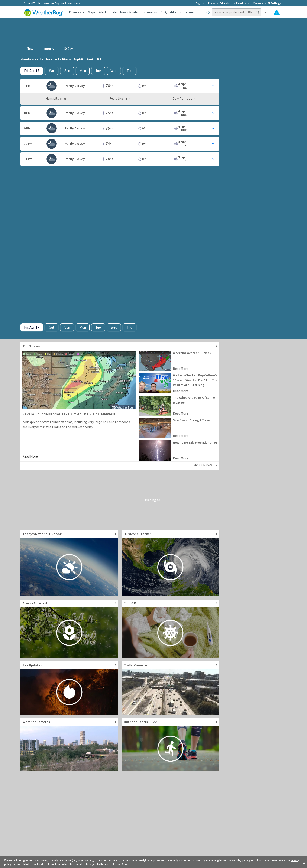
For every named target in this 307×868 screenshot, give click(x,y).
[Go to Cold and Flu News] (170, 629)
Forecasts (77, 12)
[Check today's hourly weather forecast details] (32, 71)
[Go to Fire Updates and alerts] (69, 688)
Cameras (151, 12)
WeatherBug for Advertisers (62, 3)
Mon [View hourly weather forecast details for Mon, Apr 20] (83, 71)
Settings (274, 3)
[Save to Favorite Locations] (208, 12)
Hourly (49, 49)
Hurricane (186, 12)
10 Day (68, 49)
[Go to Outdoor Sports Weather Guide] (170, 745)
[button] (304, 862)
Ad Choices (125, 864)
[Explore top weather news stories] (120, 346)
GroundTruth (32, 3)
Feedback (243, 3)
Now (30, 49)
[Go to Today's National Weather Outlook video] (69, 563)
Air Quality (168, 12)
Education (226, 3)
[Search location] (236, 12)
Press (212, 3)
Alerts (103, 12)
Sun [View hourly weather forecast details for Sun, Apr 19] (67, 71)
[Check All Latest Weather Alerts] (277, 12)
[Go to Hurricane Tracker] (170, 563)
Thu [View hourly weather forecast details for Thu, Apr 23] (130, 71)
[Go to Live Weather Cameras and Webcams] (69, 745)
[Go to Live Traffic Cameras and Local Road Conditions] (170, 688)
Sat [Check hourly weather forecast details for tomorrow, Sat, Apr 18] (51, 71)
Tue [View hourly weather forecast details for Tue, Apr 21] (98, 71)
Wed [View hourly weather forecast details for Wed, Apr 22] (114, 71)
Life (114, 12)
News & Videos (130, 12)
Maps (92, 12)
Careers (258, 3)
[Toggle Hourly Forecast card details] (120, 86)
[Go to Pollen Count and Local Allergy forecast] (69, 629)
